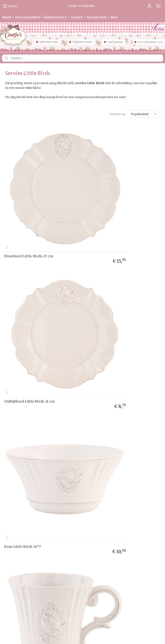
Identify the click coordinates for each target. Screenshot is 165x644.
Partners (8, 475)
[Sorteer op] (144, 114)
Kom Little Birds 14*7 (22, 306)
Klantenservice (56, 17)
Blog (114, 17)
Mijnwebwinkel (134, 636)
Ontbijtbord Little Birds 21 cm (112, 208)
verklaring (19, 454)
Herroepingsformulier (17, 462)
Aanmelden (124, 468)
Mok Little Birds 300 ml (107, 306)
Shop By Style (96, 17)
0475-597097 (71, 585)
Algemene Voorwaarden (18, 466)
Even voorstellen (28, 17)
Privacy (7, 454)
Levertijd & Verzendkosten (19, 446)
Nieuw (7, 17)
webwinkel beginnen (95, 636)
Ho (4, 438)
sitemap (70, 636)
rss (79, 636)
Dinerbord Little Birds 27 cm (29, 208)
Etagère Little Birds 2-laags (27, 404)
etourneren (11, 450)
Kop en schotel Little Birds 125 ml (116, 404)
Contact (77, 17)
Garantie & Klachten (15, 458)
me (8, 438)
